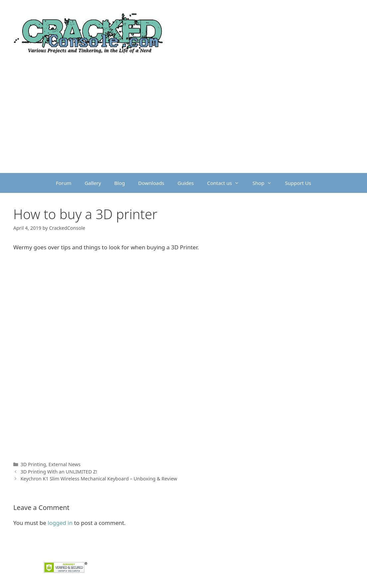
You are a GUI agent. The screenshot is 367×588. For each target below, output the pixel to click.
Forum (63, 183)
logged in (60, 523)
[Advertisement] (183, 123)
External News (65, 464)
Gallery (93, 183)
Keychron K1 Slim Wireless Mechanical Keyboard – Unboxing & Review (99, 479)
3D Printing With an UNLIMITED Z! (59, 472)
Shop (265, 183)
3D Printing (33, 464)
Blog (120, 183)
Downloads (151, 183)
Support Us (298, 183)
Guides (186, 183)
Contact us (227, 183)
